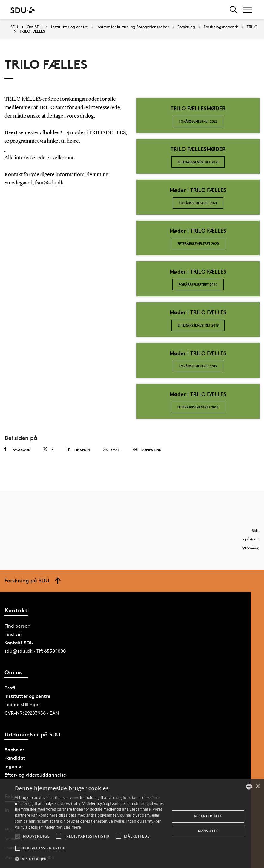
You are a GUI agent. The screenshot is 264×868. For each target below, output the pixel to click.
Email (112, 450)
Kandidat (15, 758)
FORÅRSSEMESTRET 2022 (198, 121)
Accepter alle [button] (208, 816)
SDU (14, 27)
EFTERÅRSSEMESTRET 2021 (198, 162)
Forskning (186, 27)
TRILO (252, 27)
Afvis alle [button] (208, 831)
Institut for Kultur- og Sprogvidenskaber (133, 27)
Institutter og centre (69, 27)
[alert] (132, 824)
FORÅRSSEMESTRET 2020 (198, 284)
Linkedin (78, 449)
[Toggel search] (233, 10)
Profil (10, 688)
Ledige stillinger (22, 705)
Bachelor (14, 750)
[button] (18, 836)
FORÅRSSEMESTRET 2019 (198, 366)
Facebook (17, 449)
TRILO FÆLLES (32, 31)
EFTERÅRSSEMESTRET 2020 (198, 244)
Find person (17, 626)
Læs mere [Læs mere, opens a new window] (72, 827)
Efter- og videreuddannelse (35, 775)
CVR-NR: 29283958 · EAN (32, 713)
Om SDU (35, 27)
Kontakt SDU (19, 643)
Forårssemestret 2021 (198, 203)
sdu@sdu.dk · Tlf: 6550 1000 (35, 651)
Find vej (13, 634)
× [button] (257, 787)
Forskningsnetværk (221, 27)
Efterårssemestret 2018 (198, 407)
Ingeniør (14, 766)
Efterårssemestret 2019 (198, 325)
